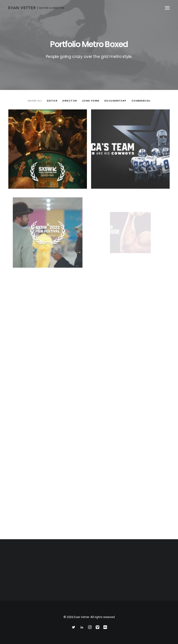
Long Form (91, 101)
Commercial (141, 101)
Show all (35, 101)
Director (70, 101)
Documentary (115, 101)
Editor (52, 101)
